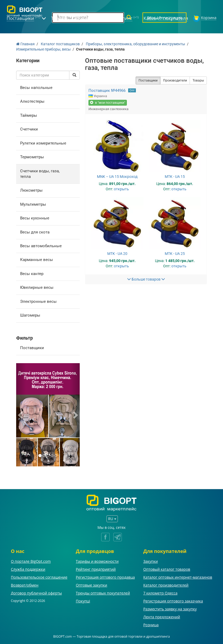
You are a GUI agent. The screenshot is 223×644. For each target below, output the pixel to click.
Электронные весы (38, 301)
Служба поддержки (28, 569)
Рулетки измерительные (43, 143)
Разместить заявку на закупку (170, 609)
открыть (121, 189)
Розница (151, 625)
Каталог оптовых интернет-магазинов (178, 577)
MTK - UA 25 (175, 254)
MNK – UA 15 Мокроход (117, 177)
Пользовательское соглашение (39, 577)
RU (112, 519)
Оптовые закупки (91, 585)
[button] (21, 415)
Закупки (151, 561)
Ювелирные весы (37, 287)
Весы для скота (35, 232)
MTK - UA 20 (117, 254)
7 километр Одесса (160, 593)
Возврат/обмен (25, 585)
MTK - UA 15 (175, 177)
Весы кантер (32, 274)
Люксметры (31, 190)
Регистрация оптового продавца (105, 577)
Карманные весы (37, 260)
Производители (175, 80)
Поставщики (32, 348)
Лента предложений (162, 617)
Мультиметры (33, 204)
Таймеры (29, 115)
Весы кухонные (35, 218)
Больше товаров (146, 279)
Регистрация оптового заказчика (173, 601)
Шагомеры (30, 315)
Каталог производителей (166, 585)
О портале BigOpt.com (31, 561)
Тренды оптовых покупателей (103, 593)
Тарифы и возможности (97, 561)
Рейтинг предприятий (96, 569)
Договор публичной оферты (36, 593)
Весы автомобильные (41, 246)
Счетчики (29, 129)
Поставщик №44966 (107, 91)
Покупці (83, 601)
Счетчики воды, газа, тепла (40, 174)
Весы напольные (36, 88)
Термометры (32, 157)
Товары (198, 80)
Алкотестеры (32, 101)
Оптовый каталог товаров (167, 569)
